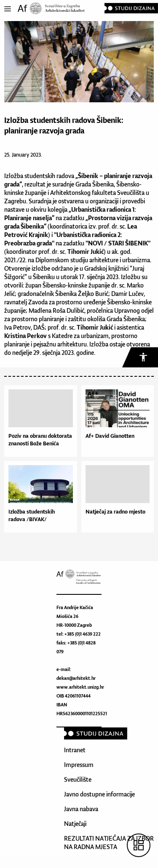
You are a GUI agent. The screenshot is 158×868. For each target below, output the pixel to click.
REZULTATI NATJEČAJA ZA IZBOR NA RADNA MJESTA (109, 843)
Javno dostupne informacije (99, 794)
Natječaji (75, 824)
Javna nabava (81, 809)
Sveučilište (78, 779)
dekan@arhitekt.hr (76, 678)
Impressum (79, 765)
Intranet (75, 750)
